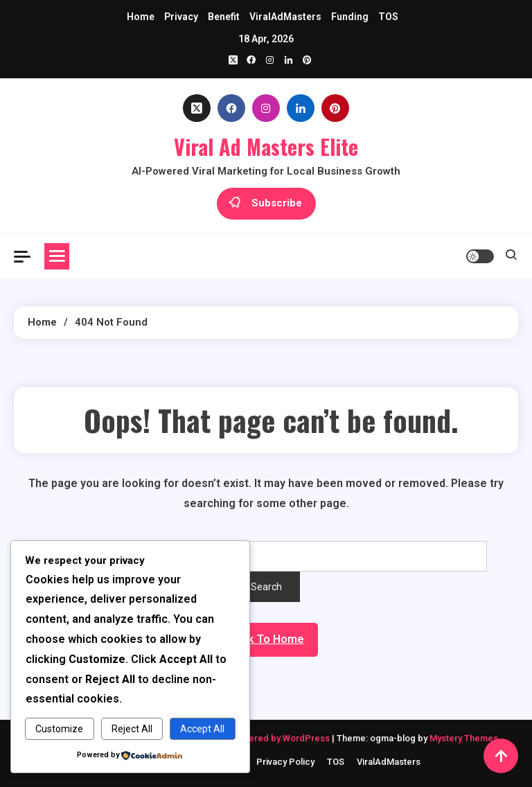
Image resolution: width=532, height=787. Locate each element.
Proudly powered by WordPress (264, 738)
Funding (350, 17)
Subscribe (266, 204)
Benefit (224, 17)
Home (141, 17)
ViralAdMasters (285, 17)
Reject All (132, 729)
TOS (388, 17)
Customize (59, 729)
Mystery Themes (464, 738)
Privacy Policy (285, 762)
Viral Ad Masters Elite (266, 147)
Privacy (181, 17)
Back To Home (266, 639)
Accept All (202, 729)
